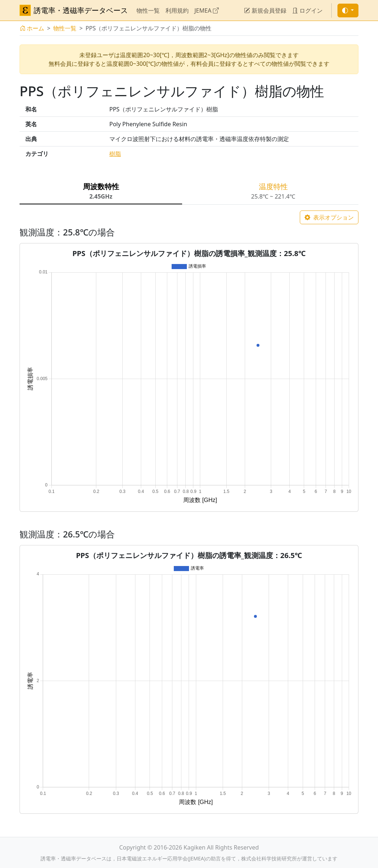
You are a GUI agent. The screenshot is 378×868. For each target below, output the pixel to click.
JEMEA (207, 10)
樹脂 (115, 154)
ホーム (32, 28)
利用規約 (177, 10)
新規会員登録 (265, 10)
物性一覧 (148, 10)
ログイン (307, 10)
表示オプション (329, 217)
